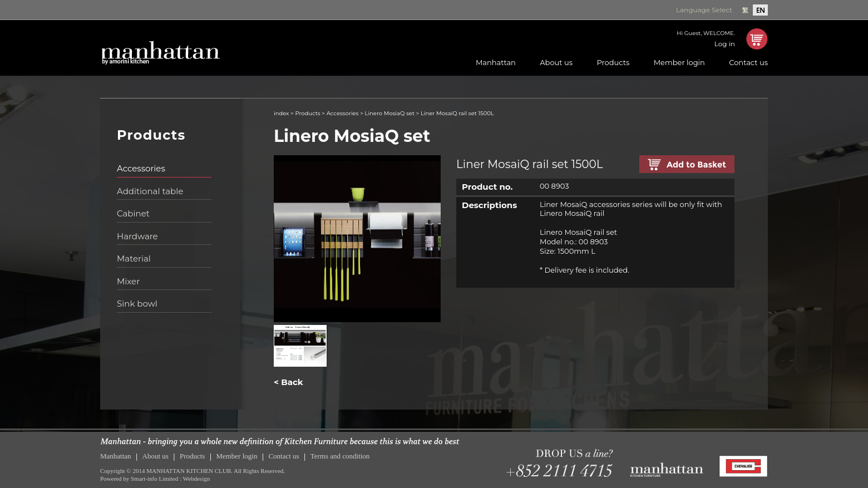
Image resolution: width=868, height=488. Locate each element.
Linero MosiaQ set (390, 113)
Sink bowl (137, 304)
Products (613, 62)
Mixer (128, 281)
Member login (679, 62)
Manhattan (496, 62)
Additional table (150, 191)
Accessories (141, 168)
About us (556, 62)
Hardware (137, 236)
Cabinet (133, 213)
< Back (288, 382)
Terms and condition (340, 456)
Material (134, 258)
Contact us (748, 62)
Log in (725, 44)
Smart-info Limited (154, 479)
